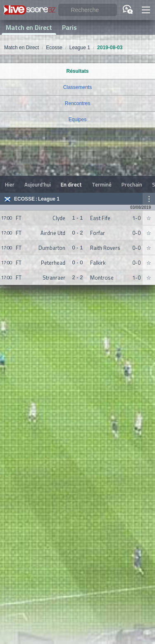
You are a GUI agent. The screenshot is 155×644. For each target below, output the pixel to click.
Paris (69, 27)
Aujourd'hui (38, 184)
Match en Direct (29, 27)
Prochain (132, 184)
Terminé (102, 184)
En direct (71, 184)
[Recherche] (88, 10)
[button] (146, 10)
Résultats (77, 71)
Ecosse (24, 199)
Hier (10, 184)
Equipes (77, 120)
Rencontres (77, 103)
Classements (77, 87)
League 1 (49, 199)
